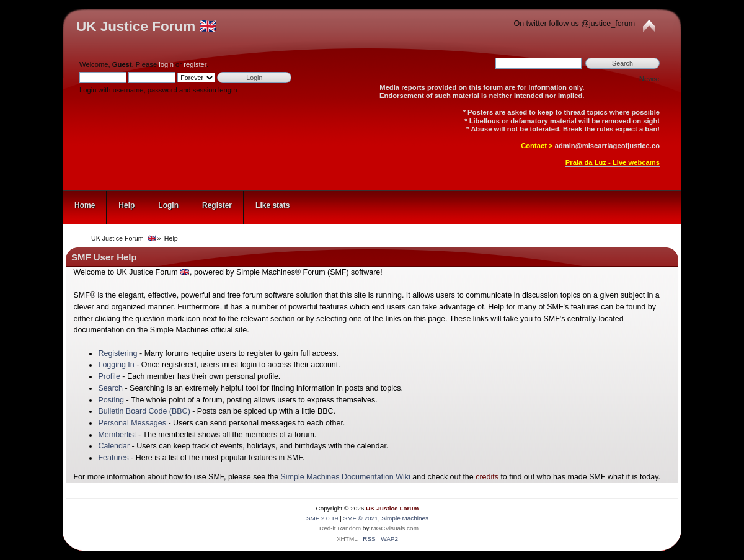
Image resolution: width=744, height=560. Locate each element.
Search (110, 388)
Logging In (116, 365)
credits (487, 477)
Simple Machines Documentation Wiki (346, 477)
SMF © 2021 (361, 518)
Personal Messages (132, 423)
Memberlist (117, 435)
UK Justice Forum (392, 508)
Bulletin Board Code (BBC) (144, 411)
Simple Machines (405, 518)
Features (113, 458)
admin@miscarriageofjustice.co (607, 146)
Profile (109, 376)
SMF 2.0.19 (322, 518)
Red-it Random (340, 528)
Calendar (114, 446)
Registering (117, 353)
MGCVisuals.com (395, 528)
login (166, 64)
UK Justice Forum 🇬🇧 (146, 26)
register (195, 64)
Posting (111, 400)
